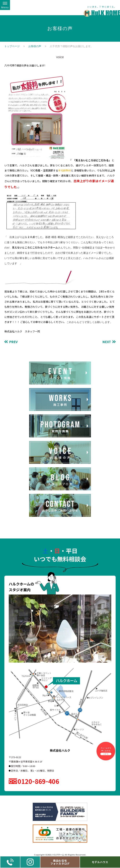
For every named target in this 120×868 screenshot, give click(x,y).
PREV (13, 342)
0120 (38, 781)
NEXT (107, 342)
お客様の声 (35, 46)
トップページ (12, 46)
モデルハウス (100, 862)
